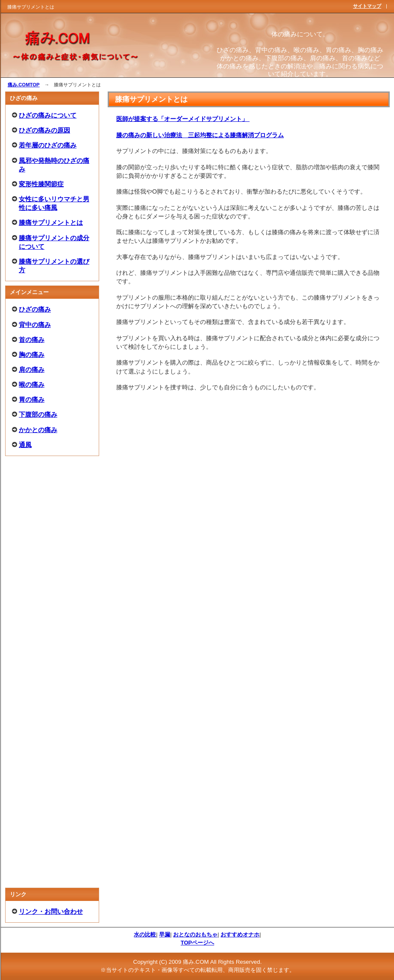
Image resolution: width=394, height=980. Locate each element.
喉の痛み (32, 384)
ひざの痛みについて (48, 115)
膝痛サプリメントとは (51, 222)
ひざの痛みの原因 (44, 130)
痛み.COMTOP (24, 85)
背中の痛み (35, 325)
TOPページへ (197, 943)
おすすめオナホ (240, 934)
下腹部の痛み (38, 414)
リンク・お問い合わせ (51, 911)
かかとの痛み (38, 430)
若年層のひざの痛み (48, 145)
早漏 (165, 934)
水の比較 (145, 934)
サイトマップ (367, 6)
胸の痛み (32, 355)
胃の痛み (32, 399)
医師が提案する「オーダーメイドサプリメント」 (183, 119)
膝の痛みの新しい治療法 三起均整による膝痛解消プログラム (200, 135)
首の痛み (32, 340)
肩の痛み (32, 369)
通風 (25, 445)
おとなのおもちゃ (195, 934)
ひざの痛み (35, 309)
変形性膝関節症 (41, 184)
